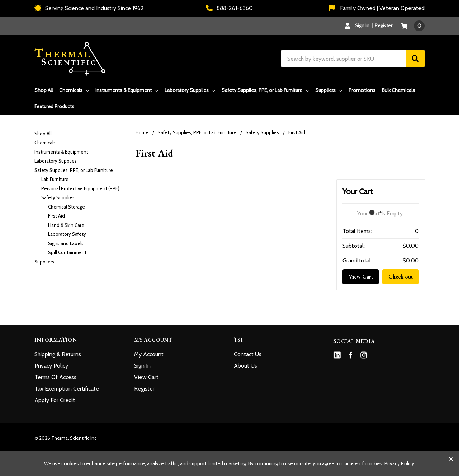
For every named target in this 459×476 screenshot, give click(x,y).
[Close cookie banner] (451, 459)
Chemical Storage (67, 207)
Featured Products (54, 106)
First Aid (56, 216)
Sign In (142, 366)
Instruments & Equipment (127, 90)
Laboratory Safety (67, 234)
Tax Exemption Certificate (67, 389)
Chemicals (74, 90)
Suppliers (329, 90)
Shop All (44, 90)
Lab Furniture (55, 179)
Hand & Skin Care (66, 225)
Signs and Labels (66, 243)
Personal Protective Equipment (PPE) (80, 188)
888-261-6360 (229, 8)
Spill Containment (67, 252)
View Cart (361, 277)
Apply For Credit (55, 400)
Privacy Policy (51, 366)
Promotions (362, 90)
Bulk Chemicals (398, 90)
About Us (245, 366)
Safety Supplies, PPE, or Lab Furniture (265, 90)
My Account (149, 354)
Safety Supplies (58, 197)
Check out (401, 277)
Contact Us (248, 354)
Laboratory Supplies (190, 90)
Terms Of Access (55, 377)
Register (384, 25)
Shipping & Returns (58, 354)
